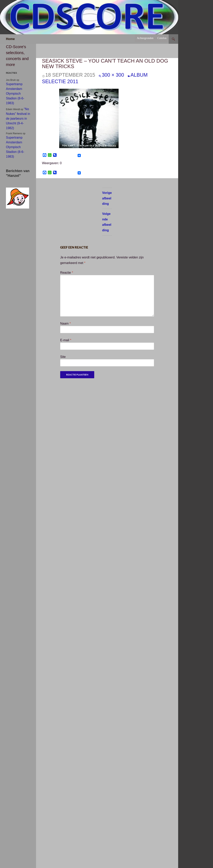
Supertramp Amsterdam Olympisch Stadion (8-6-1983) (15, 94)
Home (10, 39)
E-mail (66, 340)
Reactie (67, 273)
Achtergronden (145, 38)
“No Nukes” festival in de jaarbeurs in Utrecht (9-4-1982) (18, 119)
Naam (65, 323)
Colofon (162, 38)
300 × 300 (113, 75)
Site (63, 357)
